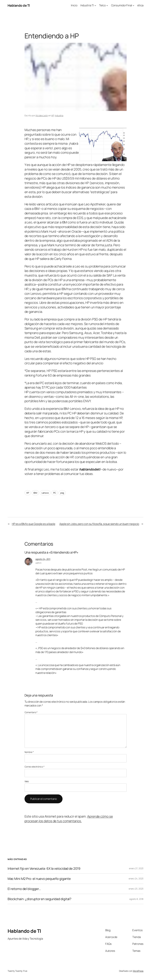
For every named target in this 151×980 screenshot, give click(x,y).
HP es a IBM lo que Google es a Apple (34, 524)
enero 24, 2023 (136, 878)
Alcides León (42, 115)
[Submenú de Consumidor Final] (133, 5)
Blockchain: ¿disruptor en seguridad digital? (40, 899)
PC (55, 493)
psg (62, 493)
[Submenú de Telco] (107, 5)
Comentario (31, 712)
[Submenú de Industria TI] (95, 5)
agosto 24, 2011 (43, 559)
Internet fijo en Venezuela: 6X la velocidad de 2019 (44, 869)
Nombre (29, 752)
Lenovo (45, 493)
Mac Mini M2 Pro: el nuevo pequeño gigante (39, 879)
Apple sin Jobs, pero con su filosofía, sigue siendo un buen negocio (99, 524)
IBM (35, 493)
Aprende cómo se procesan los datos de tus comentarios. (69, 819)
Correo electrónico (35, 767)
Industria (59, 115)
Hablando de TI (19, 5)
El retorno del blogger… (24, 889)
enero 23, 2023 (136, 889)
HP (52, 115)
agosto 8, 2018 (136, 899)
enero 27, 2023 (136, 868)
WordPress (138, 971)
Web (27, 781)
